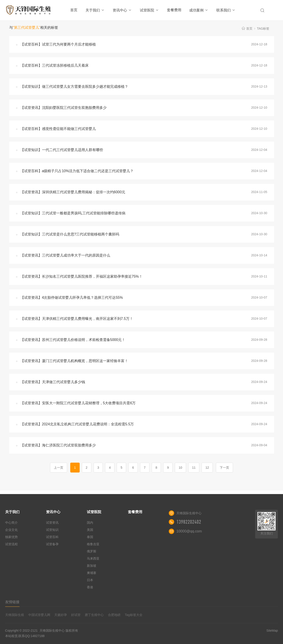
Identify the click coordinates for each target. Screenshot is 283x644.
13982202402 (189, 522)
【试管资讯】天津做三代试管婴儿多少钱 (53, 382)
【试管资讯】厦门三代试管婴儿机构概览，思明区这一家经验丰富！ (74, 361)
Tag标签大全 (134, 615)
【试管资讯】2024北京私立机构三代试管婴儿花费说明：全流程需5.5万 (77, 424)
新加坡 (92, 566)
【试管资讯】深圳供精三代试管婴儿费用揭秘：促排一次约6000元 (73, 192)
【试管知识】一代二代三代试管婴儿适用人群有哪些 (62, 150)
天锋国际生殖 (15, 615)
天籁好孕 (61, 615)
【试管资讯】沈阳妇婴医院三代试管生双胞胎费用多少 (64, 108)
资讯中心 (122, 10)
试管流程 (11, 544)
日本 (90, 580)
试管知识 (52, 530)
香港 (90, 587)
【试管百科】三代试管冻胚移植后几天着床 (55, 65)
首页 (74, 10)
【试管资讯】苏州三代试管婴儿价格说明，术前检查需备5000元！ (73, 340)
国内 (90, 523)
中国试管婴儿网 (39, 615)
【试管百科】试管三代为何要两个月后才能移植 (58, 44)
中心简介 (11, 523)
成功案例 (199, 10)
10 (180, 468)
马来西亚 (93, 558)
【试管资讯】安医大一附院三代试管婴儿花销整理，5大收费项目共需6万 (78, 403)
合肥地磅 (114, 615)
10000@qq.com (189, 531)
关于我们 (95, 10)
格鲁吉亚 (93, 544)
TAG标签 (263, 29)
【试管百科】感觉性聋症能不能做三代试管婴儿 (58, 129)
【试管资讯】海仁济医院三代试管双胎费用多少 (58, 445)
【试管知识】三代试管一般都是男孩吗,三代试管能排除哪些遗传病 (73, 213)
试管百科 (52, 537)
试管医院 (149, 10)
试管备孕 (52, 544)
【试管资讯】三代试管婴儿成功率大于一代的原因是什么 (65, 255)
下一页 (224, 468)
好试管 (76, 615)
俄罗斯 (92, 551)
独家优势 (11, 537)
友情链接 (12, 602)
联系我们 (226, 10)
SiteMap (272, 631)
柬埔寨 (92, 573)
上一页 (59, 468)
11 (194, 468)
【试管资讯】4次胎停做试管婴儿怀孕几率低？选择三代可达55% (72, 298)
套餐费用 (174, 10)
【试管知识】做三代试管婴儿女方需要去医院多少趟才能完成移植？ (74, 87)
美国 (90, 530)
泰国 (90, 537)
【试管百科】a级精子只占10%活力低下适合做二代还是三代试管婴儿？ (77, 171)
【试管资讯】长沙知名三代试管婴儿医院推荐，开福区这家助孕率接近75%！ (81, 276)
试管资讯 (52, 523)
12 (207, 468)
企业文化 (11, 530)
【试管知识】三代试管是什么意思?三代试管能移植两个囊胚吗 (70, 234)
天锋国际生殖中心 (52, 631)
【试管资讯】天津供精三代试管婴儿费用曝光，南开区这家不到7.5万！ (77, 319)
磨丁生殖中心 (94, 615)
